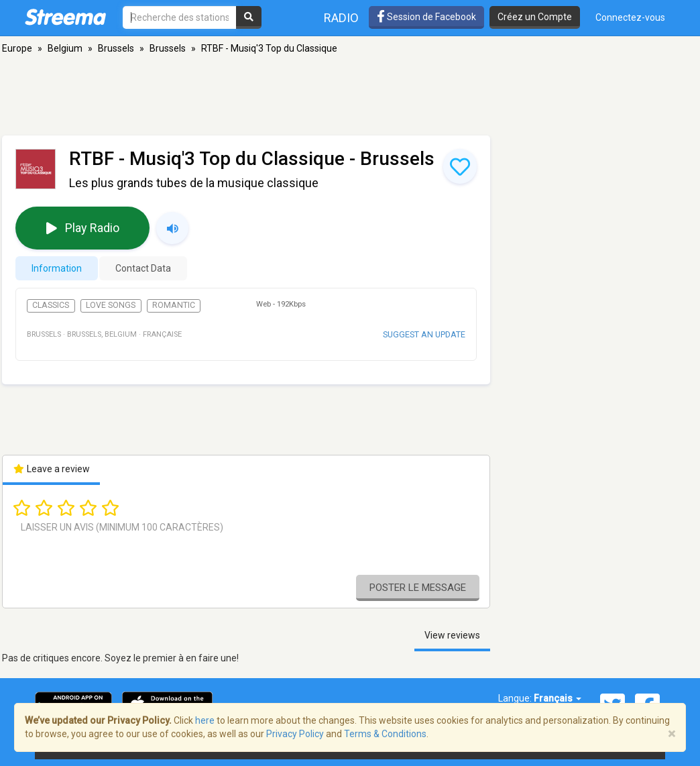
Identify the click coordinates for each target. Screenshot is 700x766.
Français (558, 698)
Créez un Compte (535, 17)
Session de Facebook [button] (426, 17)
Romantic (174, 305)
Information (57, 268)
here (205, 720)
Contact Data (143, 268)
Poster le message (418, 588)
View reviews (452, 635)
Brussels (116, 48)
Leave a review (51, 469)
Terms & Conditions (385, 734)
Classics (51, 305)
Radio (341, 18)
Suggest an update (424, 334)
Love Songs (111, 305)
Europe (17, 48)
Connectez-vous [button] (630, 17)
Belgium (65, 48)
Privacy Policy (295, 734)
